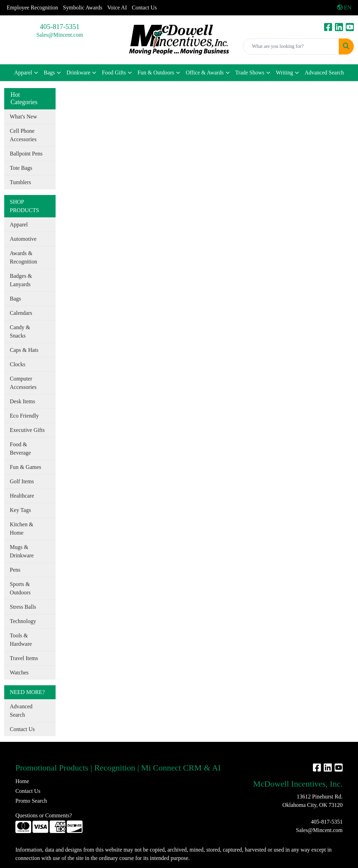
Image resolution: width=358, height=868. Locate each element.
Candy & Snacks (20, 331)
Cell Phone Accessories (23, 135)
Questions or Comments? (44, 815)
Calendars (21, 313)
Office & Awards (205, 73)
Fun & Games (26, 467)
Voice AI (117, 8)
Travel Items (24, 658)
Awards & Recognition (23, 257)
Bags (49, 73)
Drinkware (78, 73)
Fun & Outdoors (156, 73)
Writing (284, 73)
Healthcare (22, 496)
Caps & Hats (24, 350)
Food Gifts (114, 73)
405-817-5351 (60, 27)
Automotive (23, 239)
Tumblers (20, 182)
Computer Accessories (23, 383)
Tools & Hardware (21, 640)
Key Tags (20, 510)
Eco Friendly (24, 416)
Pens (15, 570)
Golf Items (22, 481)
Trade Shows (250, 73)
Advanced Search (324, 73)
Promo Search (31, 801)
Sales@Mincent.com (60, 35)
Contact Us (144, 8)
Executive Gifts (27, 430)
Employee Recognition (32, 8)
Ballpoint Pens (26, 154)
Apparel (23, 73)
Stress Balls (23, 607)
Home (22, 781)
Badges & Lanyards (21, 280)
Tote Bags (21, 168)
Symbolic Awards (83, 8)
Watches (19, 672)
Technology (23, 621)
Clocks (17, 364)
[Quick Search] (291, 46)
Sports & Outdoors (20, 588)
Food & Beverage (20, 449)
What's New (23, 117)
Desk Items (22, 401)
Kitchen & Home (22, 529)
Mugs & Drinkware (22, 551)
